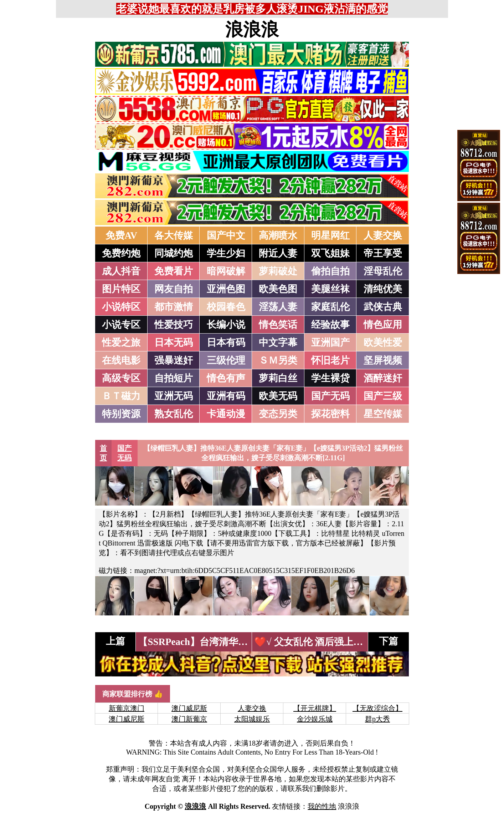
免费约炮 (121, 253)
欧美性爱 (383, 342)
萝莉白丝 (278, 378)
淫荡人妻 (278, 307)
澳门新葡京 (189, 719)
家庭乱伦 (330, 307)
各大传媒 (174, 235)
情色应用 (383, 325)
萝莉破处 (278, 271)
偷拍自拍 (330, 271)
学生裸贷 (330, 378)
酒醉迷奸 (383, 378)
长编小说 (226, 325)
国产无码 (330, 396)
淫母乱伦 (383, 271)
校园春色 (226, 307)
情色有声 (226, 378)
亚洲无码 (174, 396)
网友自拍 (174, 289)
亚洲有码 (226, 396)
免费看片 (174, 271)
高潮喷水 (278, 235)
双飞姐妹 (330, 253)
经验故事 (330, 325)
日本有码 (226, 342)
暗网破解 (226, 271)
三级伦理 (226, 360)
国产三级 (383, 396)
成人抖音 (121, 271)
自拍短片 (174, 378)
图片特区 (121, 289)
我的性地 (322, 806)
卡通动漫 (226, 414)
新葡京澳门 (127, 708)
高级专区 (121, 378)
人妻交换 (383, 235)
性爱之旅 (121, 342)
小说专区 (121, 325)
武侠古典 (383, 307)
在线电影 (121, 360)
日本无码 (174, 342)
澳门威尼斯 (189, 708)
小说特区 (121, 307)
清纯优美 (383, 289)
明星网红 (330, 235)
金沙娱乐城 (315, 719)
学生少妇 (226, 253)
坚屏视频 (383, 360)
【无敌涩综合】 (377, 708)
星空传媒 (383, 414)
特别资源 (121, 414)
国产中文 (226, 235)
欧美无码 (278, 396)
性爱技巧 (174, 325)
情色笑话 (278, 325)
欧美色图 (278, 289)
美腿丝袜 (330, 289)
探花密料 (330, 414)
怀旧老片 (330, 360)
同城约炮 (174, 253)
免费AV (122, 235)
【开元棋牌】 (315, 708)
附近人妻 (278, 253)
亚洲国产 (330, 342)
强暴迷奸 (174, 360)
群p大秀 (377, 719)
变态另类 (278, 414)
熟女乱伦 (174, 414)
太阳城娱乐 (252, 719)
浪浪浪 (252, 30)
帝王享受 (383, 253)
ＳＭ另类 (278, 360)
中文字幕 (278, 342)
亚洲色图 (226, 289)
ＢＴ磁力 (121, 396)
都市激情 (174, 307)
